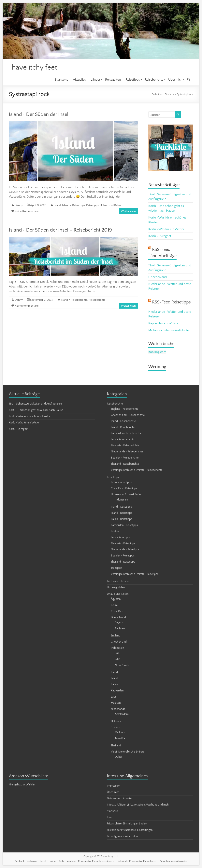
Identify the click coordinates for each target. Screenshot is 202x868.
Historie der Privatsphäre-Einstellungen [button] (130, 830)
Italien (114, 685)
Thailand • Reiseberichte (125, 464)
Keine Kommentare (27, 211)
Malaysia (116, 703)
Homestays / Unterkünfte (126, 495)
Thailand (116, 746)
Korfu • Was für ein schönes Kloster (29, 417)
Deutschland (118, 618)
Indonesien (121, 500)
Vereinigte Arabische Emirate (128, 752)
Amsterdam (122, 714)
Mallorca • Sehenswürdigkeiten (169, 330)
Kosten (115, 531)
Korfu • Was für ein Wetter (166, 229)
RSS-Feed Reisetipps (171, 302)
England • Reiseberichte (125, 409)
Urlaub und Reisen (111, 205)
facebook (20, 861)
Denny (19, 205)
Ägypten (116, 599)
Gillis (117, 659)
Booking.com (157, 352)
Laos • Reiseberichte (123, 440)
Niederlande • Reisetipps (125, 550)
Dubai (118, 757)
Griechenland (158, 277)
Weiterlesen (128, 211)
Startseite (61, 80)
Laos (114, 697)
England (116, 636)
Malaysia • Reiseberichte (125, 446)
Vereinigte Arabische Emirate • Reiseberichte (137, 470)
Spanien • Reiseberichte (125, 458)
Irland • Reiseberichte (123, 421)
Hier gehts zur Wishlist (22, 785)
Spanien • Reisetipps (123, 556)
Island (57, 205)
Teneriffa (120, 739)
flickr (62, 861)
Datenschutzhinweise (120, 799)
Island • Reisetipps (73, 205)
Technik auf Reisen (118, 581)
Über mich (175, 80)
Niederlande (118, 709)
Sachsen (120, 629)
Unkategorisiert (116, 588)
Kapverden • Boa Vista (163, 324)
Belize (114, 605)
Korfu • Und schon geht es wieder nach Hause (36, 410)
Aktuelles (79, 80)
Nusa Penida (122, 665)
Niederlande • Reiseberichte (127, 452)
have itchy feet (34, 68)
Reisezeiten (113, 80)
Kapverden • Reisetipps (124, 525)
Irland (114, 673)
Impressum (114, 786)
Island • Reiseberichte (74, 300)
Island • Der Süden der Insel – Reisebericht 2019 (60, 230)
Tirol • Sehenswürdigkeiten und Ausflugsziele (35, 404)
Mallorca (120, 733)
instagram (32, 861)
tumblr (43, 861)
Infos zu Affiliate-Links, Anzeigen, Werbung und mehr (138, 805)
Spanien (116, 728)
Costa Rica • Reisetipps (124, 489)
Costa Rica (117, 611)
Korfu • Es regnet (160, 236)
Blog (109, 818)
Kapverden (117, 691)
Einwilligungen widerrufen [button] (122, 836)
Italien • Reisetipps (121, 519)
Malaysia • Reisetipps (123, 544)
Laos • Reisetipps (121, 538)
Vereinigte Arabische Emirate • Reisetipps (135, 574)
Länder (95, 80)
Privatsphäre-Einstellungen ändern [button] (127, 824)
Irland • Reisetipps (121, 507)
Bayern (119, 623)
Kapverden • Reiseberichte (126, 434)
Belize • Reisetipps (121, 483)
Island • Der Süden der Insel (39, 115)
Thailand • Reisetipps (123, 562)
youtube (71, 861)
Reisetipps (133, 80)
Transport (116, 568)
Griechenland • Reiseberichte (128, 415)
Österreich (117, 721)
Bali (117, 653)
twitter (53, 861)
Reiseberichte (154, 80)
